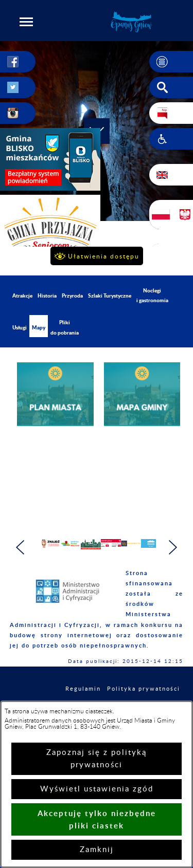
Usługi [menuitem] (20, 327)
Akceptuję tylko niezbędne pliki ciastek (97, 819)
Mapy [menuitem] (39, 327)
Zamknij (97, 850)
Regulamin (83, 694)
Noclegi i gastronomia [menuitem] (152, 295)
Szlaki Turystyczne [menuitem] (110, 296)
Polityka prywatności (144, 694)
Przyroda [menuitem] (72, 296)
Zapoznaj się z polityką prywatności (97, 759)
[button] (26, 22)
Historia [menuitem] (47, 296)
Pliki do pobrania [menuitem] (65, 327)
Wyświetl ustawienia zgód (97, 789)
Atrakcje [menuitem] (22, 296)
